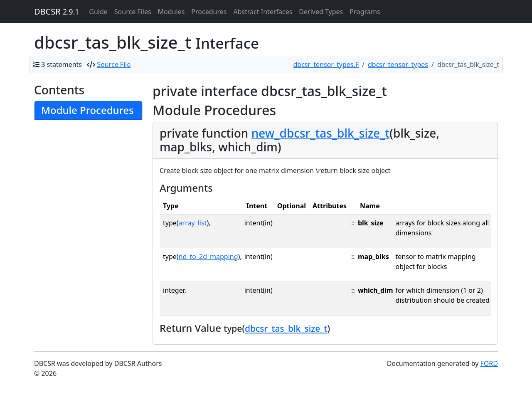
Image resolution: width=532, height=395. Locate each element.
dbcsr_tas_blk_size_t (286, 328)
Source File (114, 64)
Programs (365, 12)
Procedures (209, 12)
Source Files (133, 12)
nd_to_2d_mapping (208, 257)
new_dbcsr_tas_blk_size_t (321, 133)
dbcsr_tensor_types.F (326, 64)
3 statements (62, 64)
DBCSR (57, 11)
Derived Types (321, 12)
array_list (193, 223)
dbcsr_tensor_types (398, 64)
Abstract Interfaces (263, 12)
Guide (98, 12)
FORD (489, 363)
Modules (171, 12)
